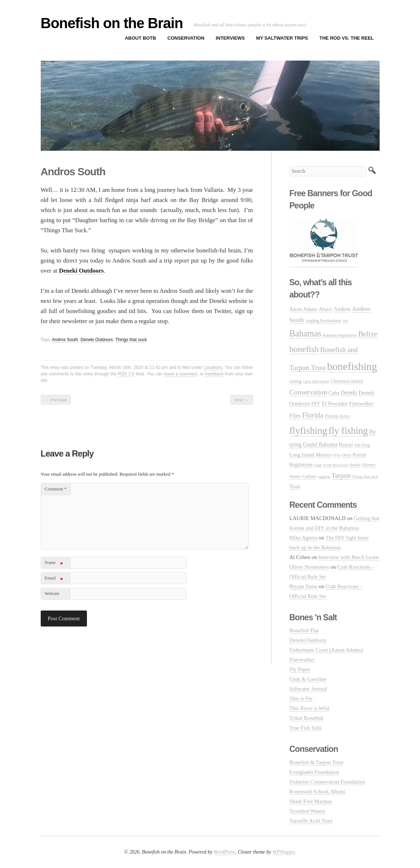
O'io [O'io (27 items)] (337, 455)
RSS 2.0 (126, 374)
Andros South (65, 340)
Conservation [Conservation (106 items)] (308, 392)
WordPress (225, 852)
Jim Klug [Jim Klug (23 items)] (362, 445)
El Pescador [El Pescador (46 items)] (335, 403)
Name (54, 564)
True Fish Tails (306, 728)
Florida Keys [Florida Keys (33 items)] (337, 416)
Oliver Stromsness (309, 567)
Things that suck (131, 340)
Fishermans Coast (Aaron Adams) (326, 650)
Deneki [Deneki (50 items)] (349, 393)
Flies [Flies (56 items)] (295, 416)
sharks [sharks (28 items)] (355, 465)
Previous (56, 400)
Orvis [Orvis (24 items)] (346, 455)
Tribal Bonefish (306, 718)
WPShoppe (284, 852)
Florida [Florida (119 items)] (313, 415)
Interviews (230, 38)
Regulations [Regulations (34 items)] (301, 465)
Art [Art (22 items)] (345, 321)
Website (52, 593)
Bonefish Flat (304, 630)
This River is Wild (309, 708)
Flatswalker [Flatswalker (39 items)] (361, 404)
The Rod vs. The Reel (347, 38)
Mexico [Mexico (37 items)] (324, 455)
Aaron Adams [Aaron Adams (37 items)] (304, 309)
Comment (56, 489)
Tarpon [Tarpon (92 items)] (341, 475)
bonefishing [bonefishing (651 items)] (352, 366)
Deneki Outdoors (97, 340)
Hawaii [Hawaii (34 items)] (346, 445)
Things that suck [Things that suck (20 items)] (365, 476)
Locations (213, 367)
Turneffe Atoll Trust (311, 821)
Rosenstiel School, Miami (317, 792)
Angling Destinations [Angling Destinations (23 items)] (323, 321)
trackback (214, 374)
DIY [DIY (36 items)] (316, 404)
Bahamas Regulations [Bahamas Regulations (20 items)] (340, 335)
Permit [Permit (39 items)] (359, 455)
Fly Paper (300, 669)
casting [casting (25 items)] (296, 381)
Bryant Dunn (304, 586)
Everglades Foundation (314, 772)
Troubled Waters (307, 811)
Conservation (186, 38)
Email (54, 579)
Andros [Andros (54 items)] (342, 309)
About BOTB (140, 38)
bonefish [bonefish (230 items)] (304, 349)
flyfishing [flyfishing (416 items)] (308, 431)
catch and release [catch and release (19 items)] (316, 381)
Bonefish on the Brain (112, 23)
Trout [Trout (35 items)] (295, 487)
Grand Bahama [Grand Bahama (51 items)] (320, 444)
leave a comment (181, 374)
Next (242, 400)
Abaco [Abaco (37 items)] (325, 309)
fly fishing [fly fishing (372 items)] (348, 431)
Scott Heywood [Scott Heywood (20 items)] (336, 465)
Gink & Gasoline (308, 679)
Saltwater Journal (308, 689)
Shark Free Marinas (311, 801)
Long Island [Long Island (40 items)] (302, 455)
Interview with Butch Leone (349, 557)
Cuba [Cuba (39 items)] (334, 393)
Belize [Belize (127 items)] (368, 334)
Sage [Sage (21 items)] (318, 465)
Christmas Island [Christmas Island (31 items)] (347, 381)
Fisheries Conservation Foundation (327, 782)
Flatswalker (302, 660)
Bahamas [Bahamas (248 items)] (306, 333)
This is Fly (301, 699)
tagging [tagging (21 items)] (324, 476)
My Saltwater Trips (282, 38)
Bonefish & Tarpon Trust (317, 762)
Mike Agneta (304, 538)
